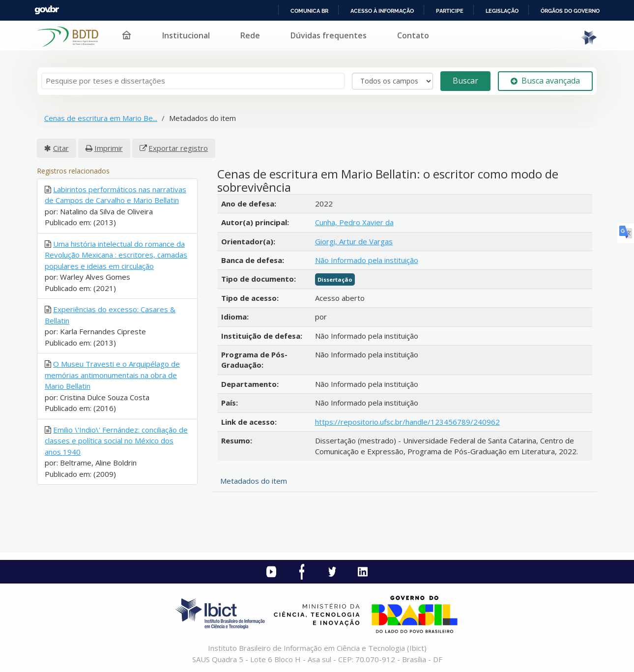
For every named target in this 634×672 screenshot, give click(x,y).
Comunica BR (309, 11)
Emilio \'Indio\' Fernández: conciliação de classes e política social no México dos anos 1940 (116, 441)
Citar (61, 148)
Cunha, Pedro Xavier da (354, 222)
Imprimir (109, 148)
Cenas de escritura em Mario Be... (101, 118)
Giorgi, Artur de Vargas (354, 241)
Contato (413, 35)
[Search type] (392, 81)
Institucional (186, 35)
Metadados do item (254, 481)
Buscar (465, 81)
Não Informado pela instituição (367, 260)
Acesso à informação (382, 11)
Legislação (502, 11)
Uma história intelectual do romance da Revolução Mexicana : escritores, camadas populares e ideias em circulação (116, 255)
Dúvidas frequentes (329, 35)
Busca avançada (545, 81)
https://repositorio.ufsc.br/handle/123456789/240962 (407, 422)
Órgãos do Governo (570, 11)
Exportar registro (178, 148)
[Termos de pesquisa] (193, 81)
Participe (450, 11)
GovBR (47, 10)
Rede (250, 35)
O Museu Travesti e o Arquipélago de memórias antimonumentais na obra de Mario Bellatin (112, 375)
